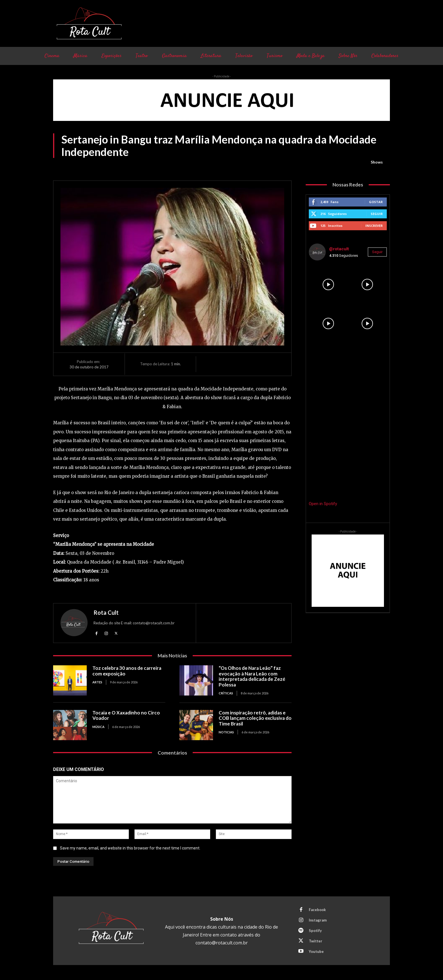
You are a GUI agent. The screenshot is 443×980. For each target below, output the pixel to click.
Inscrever (374, 226)
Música (98, 727)
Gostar (376, 202)
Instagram (318, 920)
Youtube (316, 951)
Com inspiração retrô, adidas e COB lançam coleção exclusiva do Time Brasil (255, 718)
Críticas (226, 693)
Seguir (377, 214)
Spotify (315, 931)
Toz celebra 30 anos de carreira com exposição (127, 671)
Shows (377, 162)
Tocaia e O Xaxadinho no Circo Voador (126, 715)
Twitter (316, 941)
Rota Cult (106, 612)
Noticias (226, 732)
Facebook (317, 910)
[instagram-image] (328, 284)
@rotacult (339, 249)
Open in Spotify (323, 504)
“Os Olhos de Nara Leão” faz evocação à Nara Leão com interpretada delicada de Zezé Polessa (252, 676)
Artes (97, 682)
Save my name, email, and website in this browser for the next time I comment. (130, 848)
